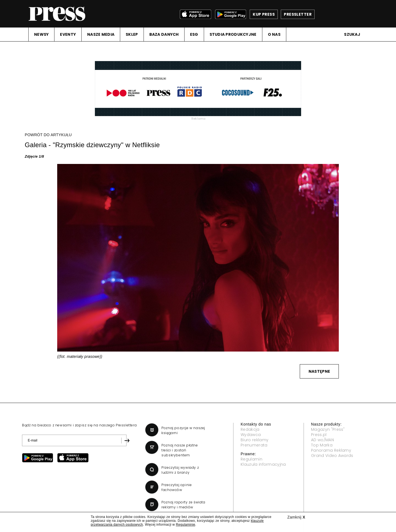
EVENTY (68, 34)
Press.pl (319, 435)
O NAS (274, 34)
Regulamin (251, 459)
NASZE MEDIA (101, 34)
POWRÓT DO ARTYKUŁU (48, 135)
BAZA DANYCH (164, 34)
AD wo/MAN (322, 440)
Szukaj (352, 34)
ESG (194, 34)
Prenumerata (254, 445)
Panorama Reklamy (331, 450)
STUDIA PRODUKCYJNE (233, 34)
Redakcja (250, 429)
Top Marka (322, 445)
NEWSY (41, 34)
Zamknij (296, 517)
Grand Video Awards (332, 456)
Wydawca (251, 435)
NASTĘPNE (319, 371)
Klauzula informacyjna (263, 464)
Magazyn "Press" (328, 429)
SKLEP (132, 34)
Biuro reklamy (255, 440)
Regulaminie (185, 525)
